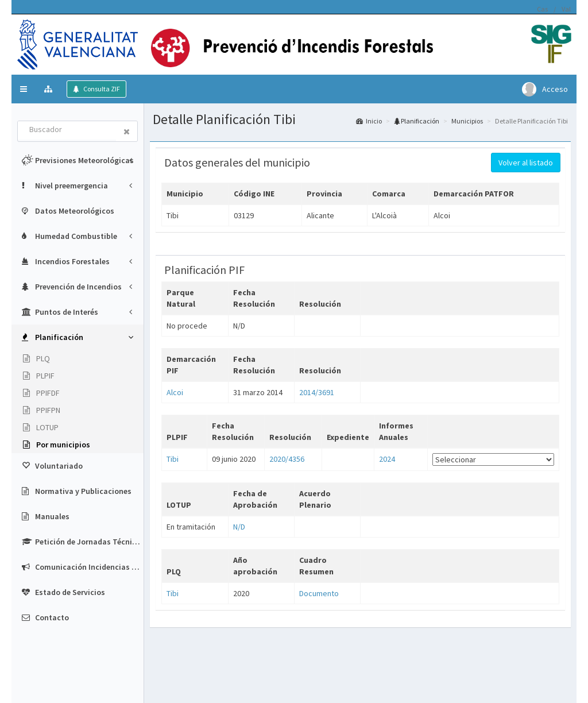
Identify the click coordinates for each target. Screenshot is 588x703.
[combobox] (67, 130)
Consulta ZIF (101, 89)
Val (566, 9)
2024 (387, 459)
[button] (24, 89)
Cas (542, 9)
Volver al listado (526, 163)
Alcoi (175, 392)
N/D (239, 527)
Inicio (369, 121)
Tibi (173, 459)
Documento (319, 593)
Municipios (467, 121)
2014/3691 (317, 392)
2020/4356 (287, 459)
